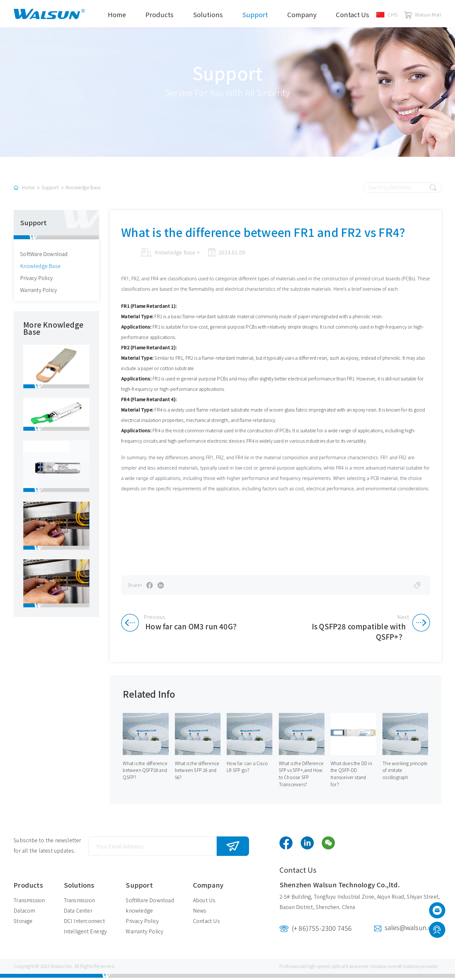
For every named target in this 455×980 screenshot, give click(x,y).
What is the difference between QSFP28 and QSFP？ (145, 773)
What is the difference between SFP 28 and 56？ (197, 773)
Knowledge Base (83, 189)
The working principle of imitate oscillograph (405, 773)
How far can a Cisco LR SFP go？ (247, 769)
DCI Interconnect (84, 923)
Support (255, 14)
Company (302, 14)
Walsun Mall (423, 14)
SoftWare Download (44, 255)
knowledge (139, 913)
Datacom (24, 913)
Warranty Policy (39, 291)
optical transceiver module (359, 969)
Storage (23, 923)
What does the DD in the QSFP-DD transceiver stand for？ (351, 776)
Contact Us (353, 14)
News (200, 913)
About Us (204, 903)
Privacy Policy (37, 279)
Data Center (78, 913)
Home (117, 14)
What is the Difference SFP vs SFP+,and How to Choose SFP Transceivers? (301, 776)
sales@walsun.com (413, 930)
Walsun (58, 969)
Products (159, 14)
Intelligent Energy (85, 934)
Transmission (29, 903)
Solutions (208, 14)
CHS (387, 14)
